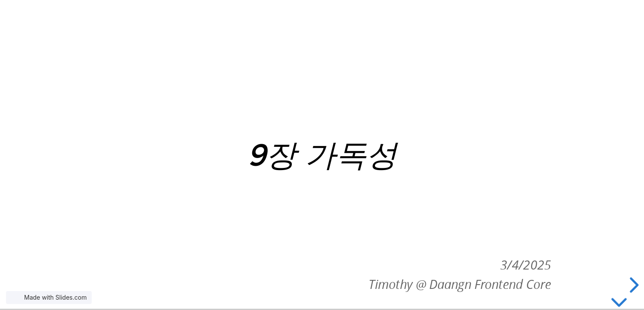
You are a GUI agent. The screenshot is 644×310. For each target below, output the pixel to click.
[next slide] (633, 285)
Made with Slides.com (55, 297)
